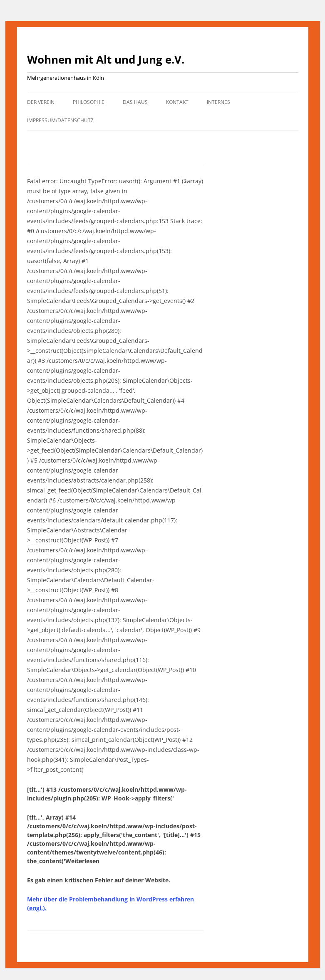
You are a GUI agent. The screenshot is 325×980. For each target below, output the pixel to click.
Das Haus (135, 102)
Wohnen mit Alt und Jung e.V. (106, 59)
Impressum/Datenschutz (60, 120)
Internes (218, 102)
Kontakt (177, 102)
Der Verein (41, 102)
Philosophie (89, 102)
